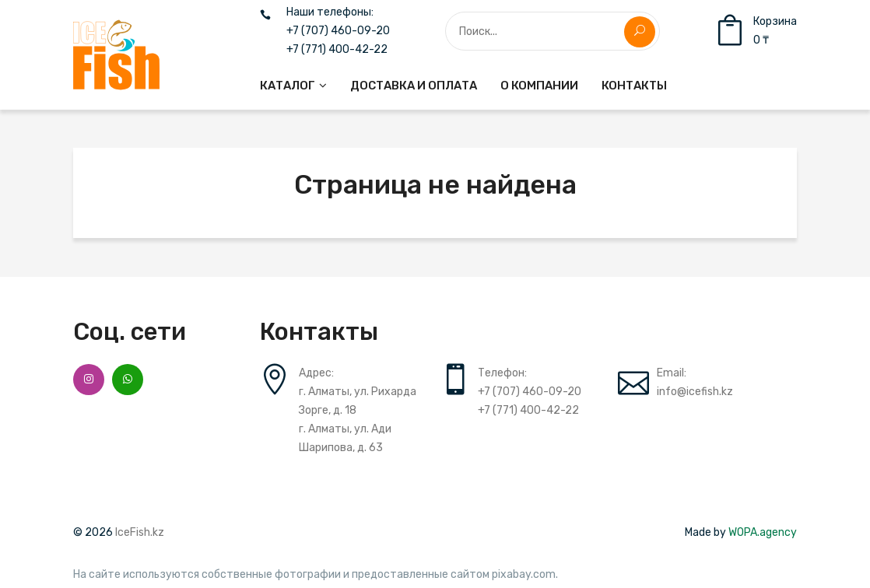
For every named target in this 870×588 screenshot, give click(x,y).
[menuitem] (293, 86)
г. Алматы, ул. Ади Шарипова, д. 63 (345, 438)
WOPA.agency (763, 532)
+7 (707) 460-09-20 (338, 31)
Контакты (634, 86)
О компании (539, 86)
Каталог (288, 86)
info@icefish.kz (695, 392)
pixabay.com (524, 575)
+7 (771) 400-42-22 (337, 50)
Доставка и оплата (414, 86)
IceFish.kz (140, 532)
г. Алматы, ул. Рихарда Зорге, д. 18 (358, 401)
